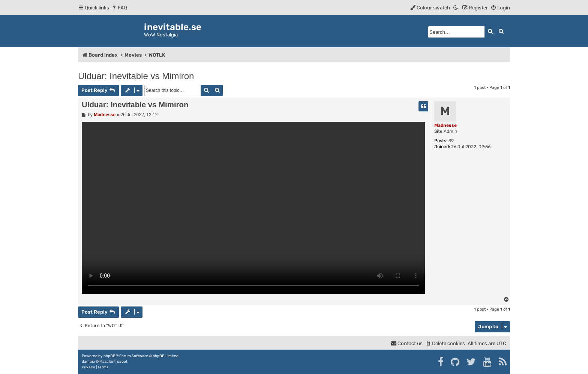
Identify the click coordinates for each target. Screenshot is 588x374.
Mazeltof (107, 362)
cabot (122, 362)
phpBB (109, 356)
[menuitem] (119, 8)
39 (451, 141)
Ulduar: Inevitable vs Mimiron (136, 76)
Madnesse (445, 125)
